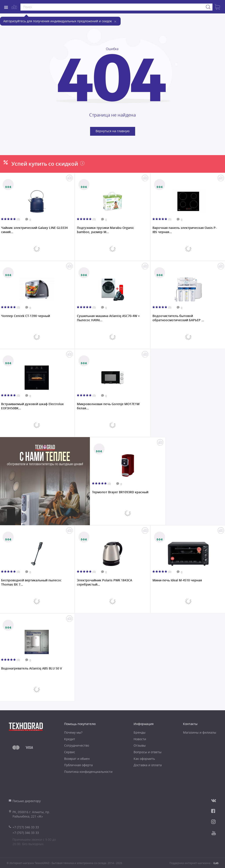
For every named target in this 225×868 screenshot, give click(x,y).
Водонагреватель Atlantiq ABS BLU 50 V (32, 668)
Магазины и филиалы (200, 732)
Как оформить (144, 759)
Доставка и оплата (148, 765)
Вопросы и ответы (148, 752)
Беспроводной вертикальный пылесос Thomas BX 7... (31, 582)
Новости (140, 739)
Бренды (140, 732)
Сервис (70, 752)
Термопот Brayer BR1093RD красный (120, 492)
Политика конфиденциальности (88, 772)
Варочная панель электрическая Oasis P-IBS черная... (185, 230)
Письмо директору (27, 801)
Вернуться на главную (113, 131)
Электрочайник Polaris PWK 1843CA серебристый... (104, 582)
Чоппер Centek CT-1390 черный (25, 316)
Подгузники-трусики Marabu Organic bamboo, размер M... (105, 230)
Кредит (70, 739)
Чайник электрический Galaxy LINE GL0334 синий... (34, 230)
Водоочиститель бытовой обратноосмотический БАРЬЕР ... (178, 318)
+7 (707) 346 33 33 (26, 833)
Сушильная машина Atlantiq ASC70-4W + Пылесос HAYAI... (108, 318)
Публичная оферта (78, 765)
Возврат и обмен (77, 759)
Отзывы (140, 745)
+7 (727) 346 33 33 (26, 827)
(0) (18, 219)
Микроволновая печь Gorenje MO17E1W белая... (108, 406)
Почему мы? (73, 732)
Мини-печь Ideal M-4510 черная (177, 580)
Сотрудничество (77, 745)
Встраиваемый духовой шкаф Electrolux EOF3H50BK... (32, 406)
